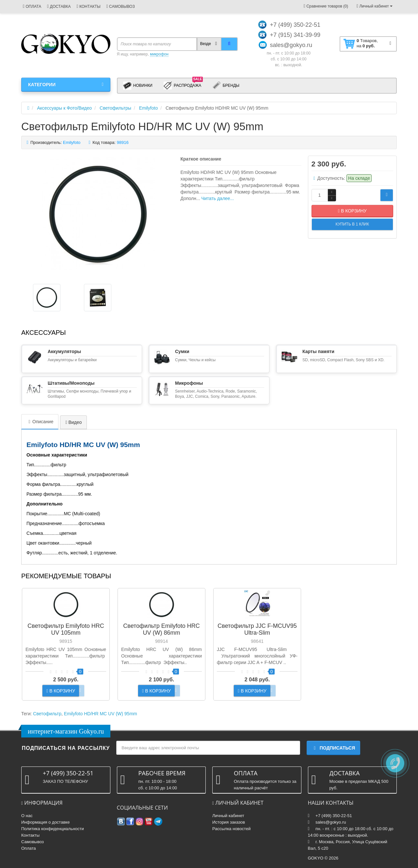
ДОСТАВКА (59, 7)
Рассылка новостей (231, 829)
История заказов (229, 822)
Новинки (138, 86)
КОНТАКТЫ (88, 7)
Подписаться (333, 748)
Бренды (226, 86)
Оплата (29, 848)
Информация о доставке (45, 822)
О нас (27, 816)
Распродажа (183, 85)
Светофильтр (47, 714)
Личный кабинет (228, 816)
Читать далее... (217, 198)
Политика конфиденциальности (53, 829)
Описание (40, 422)
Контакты (30, 835)
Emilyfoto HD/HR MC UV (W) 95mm (101, 714)
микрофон (159, 54)
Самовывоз (32, 842)
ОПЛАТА (32, 7)
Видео (73, 422)
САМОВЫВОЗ (121, 7)
